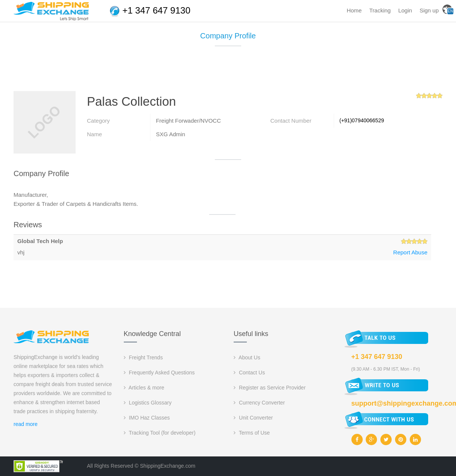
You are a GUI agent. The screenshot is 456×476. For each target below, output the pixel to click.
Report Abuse (410, 252)
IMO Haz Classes (147, 418)
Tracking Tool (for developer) (160, 433)
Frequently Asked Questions (159, 373)
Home (354, 10)
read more (26, 424)
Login (405, 10)
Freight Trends (143, 357)
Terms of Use (252, 433)
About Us (247, 357)
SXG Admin (170, 134)
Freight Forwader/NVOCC (188, 121)
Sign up (429, 10)
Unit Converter (253, 418)
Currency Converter (259, 403)
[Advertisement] (228, 71)
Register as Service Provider (270, 388)
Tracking (380, 10)
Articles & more (144, 388)
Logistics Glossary (148, 403)
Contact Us (249, 373)
